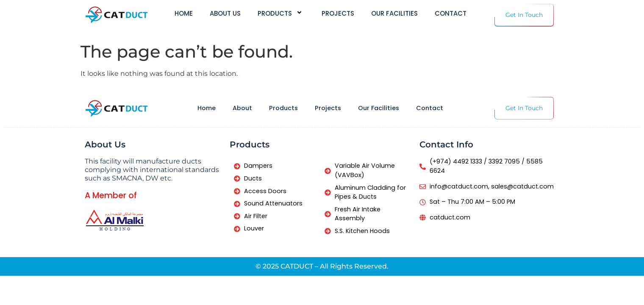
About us (225, 14)
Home (184, 14)
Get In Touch (524, 15)
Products (281, 13)
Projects (338, 14)
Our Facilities (394, 14)
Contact (451, 14)
